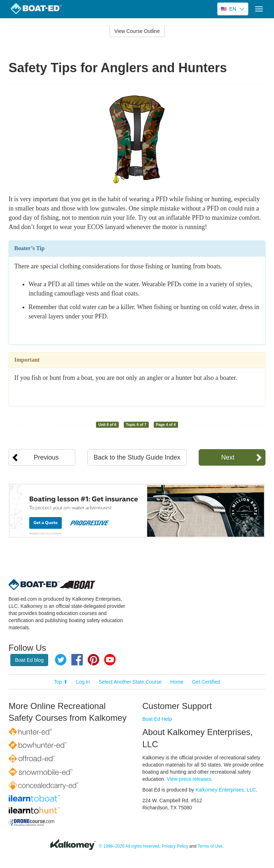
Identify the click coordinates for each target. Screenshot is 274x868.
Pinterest (93, 660)
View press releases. (190, 779)
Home (177, 682)
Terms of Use (210, 846)
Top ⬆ (61, 682)
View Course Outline (137, 31)
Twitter (61, 660)
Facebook (77, 660)
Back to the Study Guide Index (137, 457)
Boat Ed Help (157, 719)
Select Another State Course (130, 682)
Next (228, 457)
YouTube (110, 660)
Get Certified (206, 682)
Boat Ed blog (29, 660)
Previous (46, 457)
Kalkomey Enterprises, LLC (226, 790)
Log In (83, 682)
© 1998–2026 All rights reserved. (130, 846)
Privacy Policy (175, 846)
